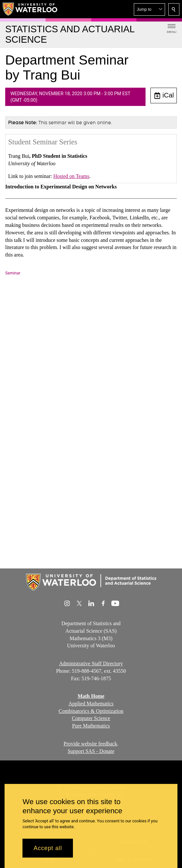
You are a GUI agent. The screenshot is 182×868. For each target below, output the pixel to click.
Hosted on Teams (71, 176)
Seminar (13, 273)
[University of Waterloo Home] (30, 9)
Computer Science (91, 719)
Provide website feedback (90, 744)
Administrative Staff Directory (91, 663)
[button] (149, 9)
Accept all (48, 848)
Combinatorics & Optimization (91, 711)
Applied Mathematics (91, 704)
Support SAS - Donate (91, 751)
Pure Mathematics (91, 726)
